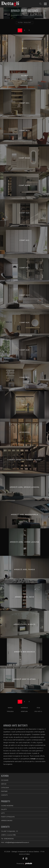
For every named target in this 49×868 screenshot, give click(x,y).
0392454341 (9, 839)
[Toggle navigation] (45, 4)
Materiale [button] (24, 708)
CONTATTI (4, 795)
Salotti (4, 809)
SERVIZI (4, 784)
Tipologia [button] (10, 711)
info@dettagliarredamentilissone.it (17, 842)
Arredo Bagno (7, 821)
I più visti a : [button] (38, 711)
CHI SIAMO (5, 780)
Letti (3, 813)
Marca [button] (10, 708)
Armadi (26, 15)
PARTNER (4, 791)
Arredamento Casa (17, 15)
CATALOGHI (5, 788)
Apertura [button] (24, 711)
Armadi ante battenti (36, 15)
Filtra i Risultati (25, 23)
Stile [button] (38, 708)
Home (9, 15)
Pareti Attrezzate (8, 817)
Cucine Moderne (7, 806)
